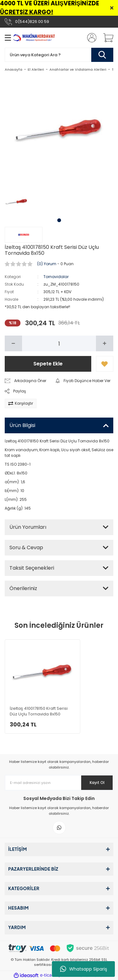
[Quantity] (59, 343)
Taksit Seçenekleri (32, 568)
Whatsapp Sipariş (84, 969)
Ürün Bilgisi (22, 425)
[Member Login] (90, 38)
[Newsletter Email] (59, 783)
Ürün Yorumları (28, 527)
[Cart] (106, 38)
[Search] (59, 55)
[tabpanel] (17, 202)
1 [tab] (59, 220)
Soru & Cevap (26, 547)
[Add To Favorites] (105, 364)
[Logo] (34, 38)
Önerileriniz (23, 588)
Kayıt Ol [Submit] (97, 783)
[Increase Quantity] (105, 343)
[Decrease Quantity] (13, 343)
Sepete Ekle (48, 364)
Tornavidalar (56, 277)
